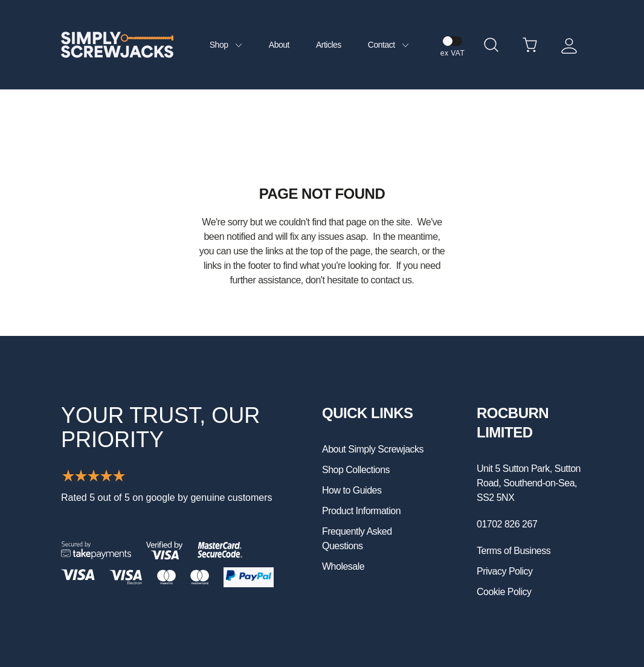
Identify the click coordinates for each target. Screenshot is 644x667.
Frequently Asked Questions (357, 539)
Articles (329, 45)
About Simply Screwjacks (373, 449)
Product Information (361, 511)
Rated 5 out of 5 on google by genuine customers (167, 498)
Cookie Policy (504, 592)
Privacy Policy (505, 571)
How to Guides (352, 490)
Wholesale (343, 566)
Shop (226, 45)
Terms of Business (514, 551)
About (279, 45)
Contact (388, 45)
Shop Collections (356, 470)
